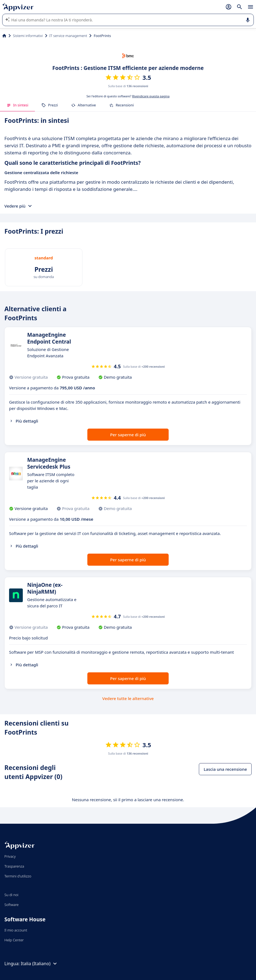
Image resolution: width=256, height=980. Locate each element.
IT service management (68, 36)
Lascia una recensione (225, 769)
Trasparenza (14, 866)
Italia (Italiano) (40, 964)
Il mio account (16, 930)
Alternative (84, 105)
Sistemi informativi (28, 36)
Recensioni (121, 105)
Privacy (10, 856)
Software (12, 905)
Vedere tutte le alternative (128, 698)
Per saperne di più (128, 435)
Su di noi (11, 895)
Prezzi (50, 105)
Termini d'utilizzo (18, 876)
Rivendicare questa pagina (151, 96)
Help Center (14, 940)
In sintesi (17, 105)
